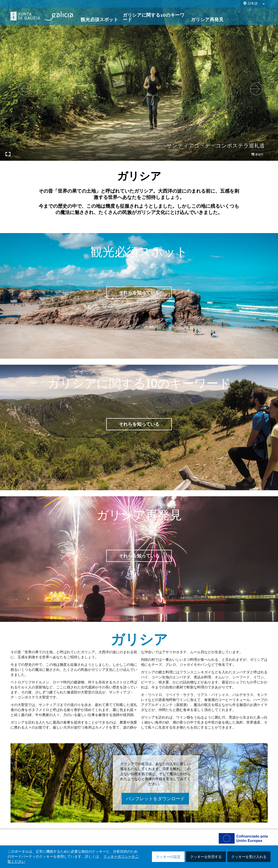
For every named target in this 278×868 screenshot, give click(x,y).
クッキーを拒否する (206, 857)
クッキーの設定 (168, 857)
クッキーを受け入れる (249, 857)
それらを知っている (139, 292)
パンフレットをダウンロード (230, 799)
